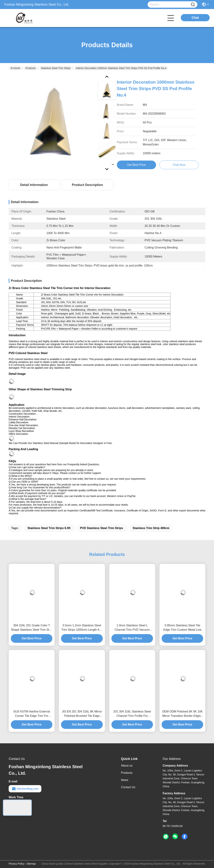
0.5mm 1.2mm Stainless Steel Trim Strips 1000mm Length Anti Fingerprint (82, 628)
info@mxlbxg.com (25, 789)
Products (30, 68)
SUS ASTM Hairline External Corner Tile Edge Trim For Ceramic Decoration (32, 714)
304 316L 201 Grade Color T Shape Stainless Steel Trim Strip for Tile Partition (32, 628)
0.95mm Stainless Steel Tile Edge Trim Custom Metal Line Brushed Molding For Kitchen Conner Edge (182, 628)
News (125, 780)
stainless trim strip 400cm (151, 528)
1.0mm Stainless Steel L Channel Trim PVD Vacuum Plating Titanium (132, 628)
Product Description (87, 185)
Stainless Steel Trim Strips (56, 68)
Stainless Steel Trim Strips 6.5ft (49, 528)
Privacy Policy (17, 864)
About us (127, 766)
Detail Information (34, 185)
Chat (195, 18)
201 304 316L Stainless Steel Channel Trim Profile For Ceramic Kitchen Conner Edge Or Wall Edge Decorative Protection (132, 714)
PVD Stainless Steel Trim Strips (101, 528)
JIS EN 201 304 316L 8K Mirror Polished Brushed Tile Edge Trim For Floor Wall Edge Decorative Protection (82, 714)
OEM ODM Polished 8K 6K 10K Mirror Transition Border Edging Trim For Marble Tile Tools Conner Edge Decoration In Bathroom (182, 714)
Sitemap (31, 864)
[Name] (193, 5)
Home (15, 68)
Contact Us (128, 787)
